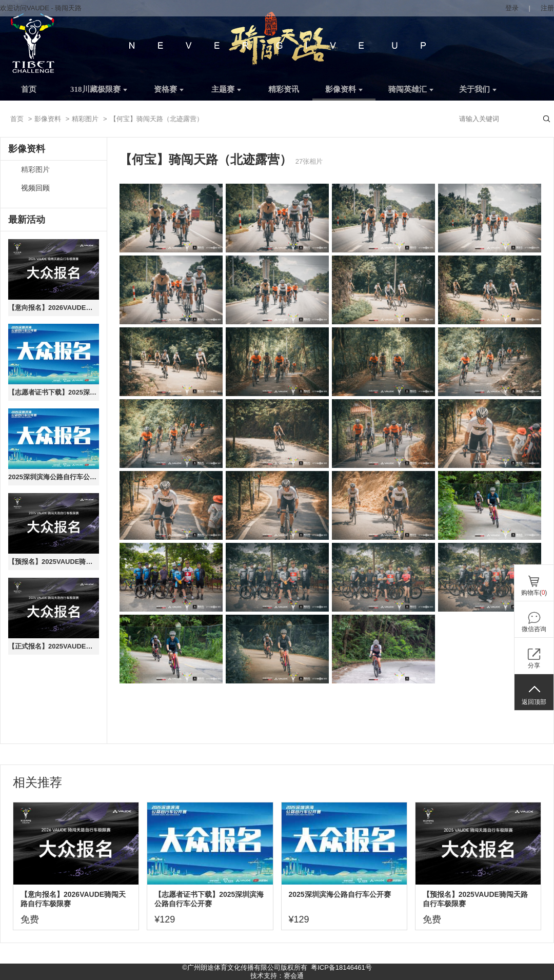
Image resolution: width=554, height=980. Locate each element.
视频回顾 (35, 188)
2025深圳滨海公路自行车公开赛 (54, 477)
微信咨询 (534, 629)
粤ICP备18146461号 (341, 967)
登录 (512, 8)
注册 (547, 8)
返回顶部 (534, 702)
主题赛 (226, 89)
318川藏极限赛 (99, 89)
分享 (534, 665)
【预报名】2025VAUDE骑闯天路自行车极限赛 (54, 562)
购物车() (534, 593)
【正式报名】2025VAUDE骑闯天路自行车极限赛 (54, 646)
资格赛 (169, 89)
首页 (29, 89)
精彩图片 (85, 119)
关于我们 (478, 89)
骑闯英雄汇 (411, 89)
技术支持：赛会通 (277, 976)
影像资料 (344, 89)
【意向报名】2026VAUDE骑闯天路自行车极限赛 (54, 308)
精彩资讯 (284, 89)
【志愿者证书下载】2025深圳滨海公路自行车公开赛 (54, 392)
